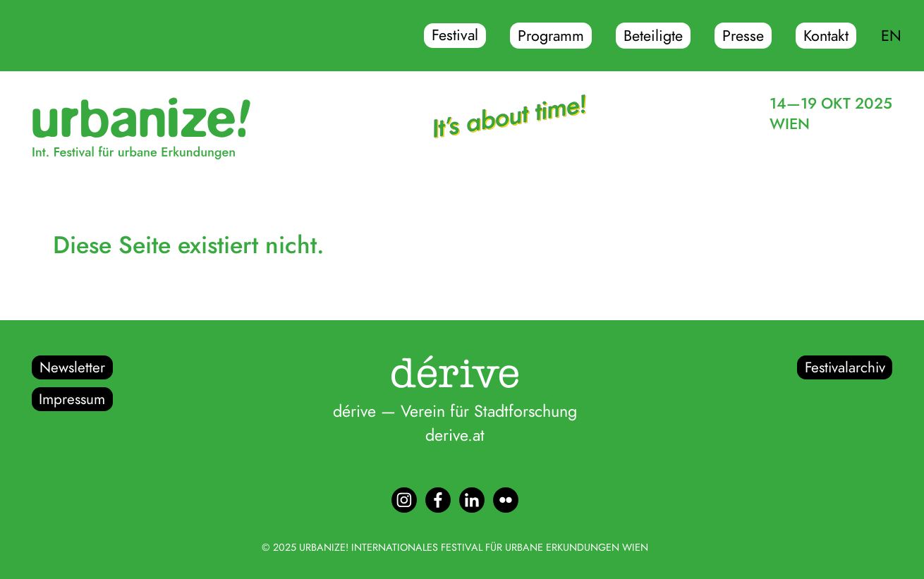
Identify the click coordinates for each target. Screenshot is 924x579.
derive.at (455, 435)
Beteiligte (653, 36)
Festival (455, 36)
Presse (743, 36)
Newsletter (72, 367)
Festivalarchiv (845, 367)
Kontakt (826, 36)
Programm (551, 36)
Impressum (72, 399)
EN (891, 36)
